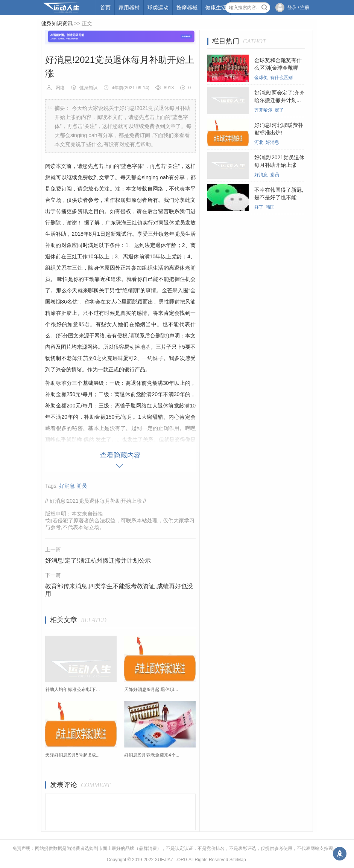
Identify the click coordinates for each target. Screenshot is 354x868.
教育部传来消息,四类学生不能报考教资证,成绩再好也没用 (119, 590)
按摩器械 (187, 8)
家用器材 (129, 8)
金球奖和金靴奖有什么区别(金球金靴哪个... (278, 68)
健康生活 (216, 8)
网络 (60, 88)
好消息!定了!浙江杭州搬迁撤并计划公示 (98, 561)
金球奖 (261, 78)
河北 (259, 142)
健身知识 (88, 88)
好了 (259, 207)
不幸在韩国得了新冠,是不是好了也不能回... (279, 197)
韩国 (270, 207)
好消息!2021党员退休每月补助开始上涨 (96, 501)
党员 (82, 486)
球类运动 (158, 8)
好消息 (67, 486)
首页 (105, 8)
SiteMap (238, 860)
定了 (279, 110)
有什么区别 (281, 78)
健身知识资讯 (57, 23)
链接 (98, 514)
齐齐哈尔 (263, 110)
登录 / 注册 (298, 8)
